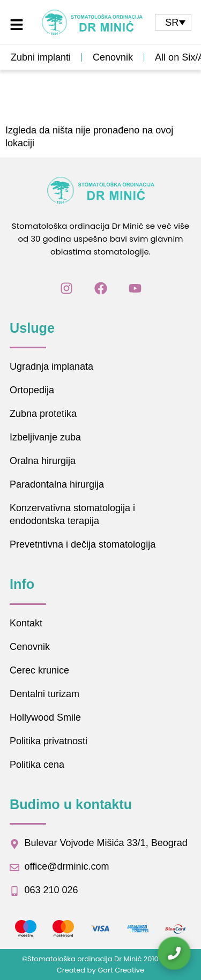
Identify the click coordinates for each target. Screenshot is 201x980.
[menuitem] (173, 22)
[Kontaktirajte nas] (174, 953)
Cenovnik (113, 57)
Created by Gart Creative (100, 970)
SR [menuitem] (172, 23)
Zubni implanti (41, 57)
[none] (173, 22)
